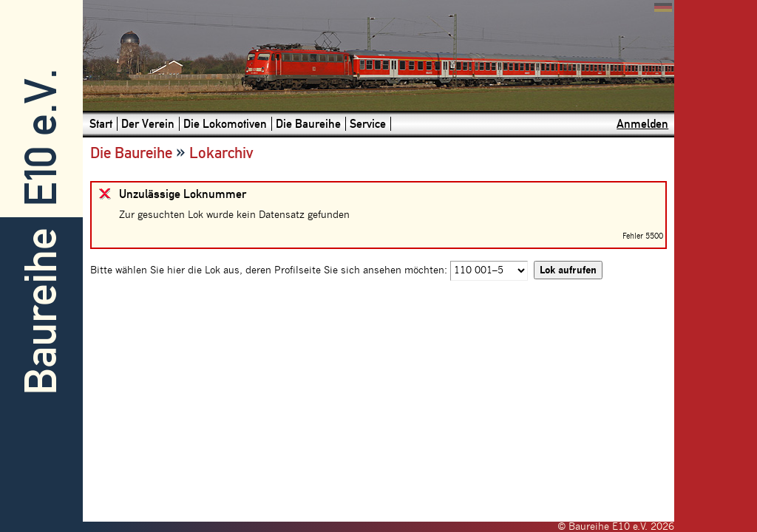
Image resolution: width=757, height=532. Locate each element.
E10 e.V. (41, 138)
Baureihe (41, 311)
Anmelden (642, 124)
